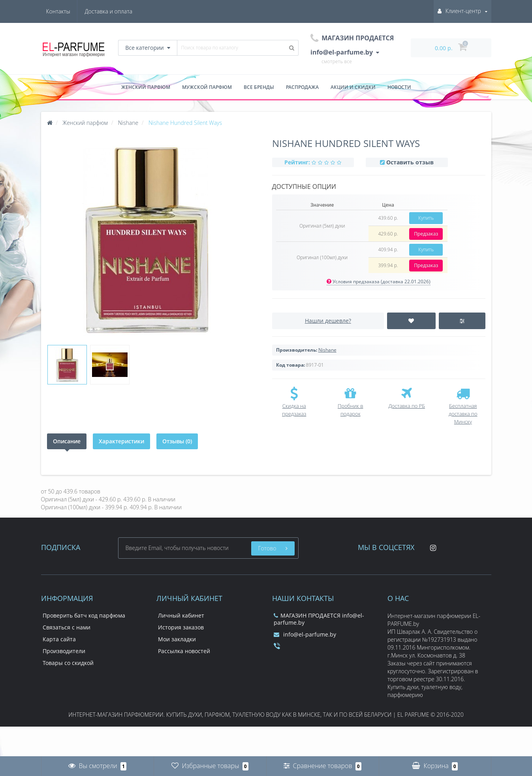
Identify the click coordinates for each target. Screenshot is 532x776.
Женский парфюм (146, 87)
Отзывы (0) (177, 441)
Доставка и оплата (70, 11)
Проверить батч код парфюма (84, 615)
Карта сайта (59, 639)
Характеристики (121, 441)
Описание (67, 441)
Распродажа (302, 87)
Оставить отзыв (410, 162)
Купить (426, 218)
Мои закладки (177, 639)
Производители (64, 651)
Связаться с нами (67, 627)
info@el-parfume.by (305, 634)
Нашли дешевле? (328, 321)
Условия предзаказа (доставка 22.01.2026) (379, 282)
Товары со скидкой (68, 663)
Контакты (120, 11)
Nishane (327, 350)
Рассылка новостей (184, 651)
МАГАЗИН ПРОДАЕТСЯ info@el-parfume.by (319, 619)
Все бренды (259, 87)
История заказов (181, 627)
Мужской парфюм (207, 87)
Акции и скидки (353, 87)
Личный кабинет (181, 615)
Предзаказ (426, 234)
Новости (399, 87)
